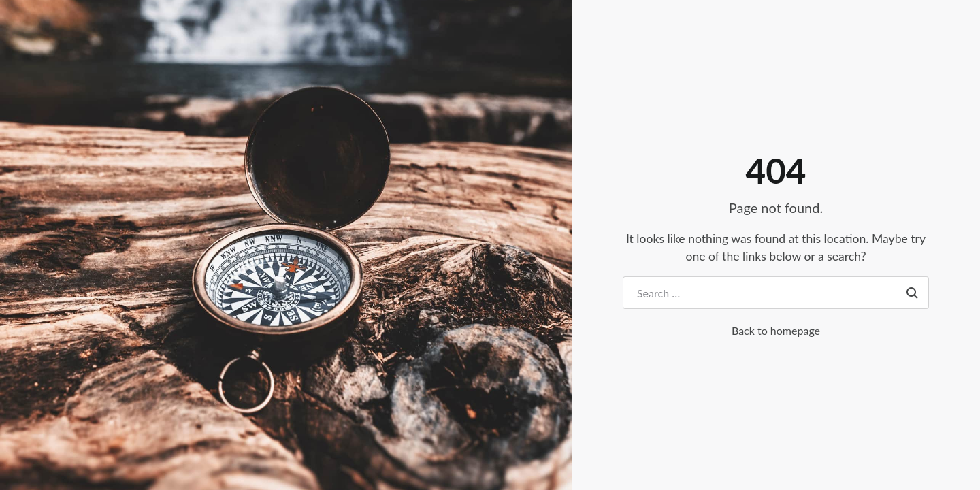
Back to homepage (776, 330)
